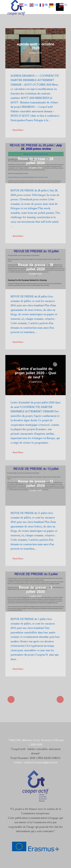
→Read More (17, 129)
